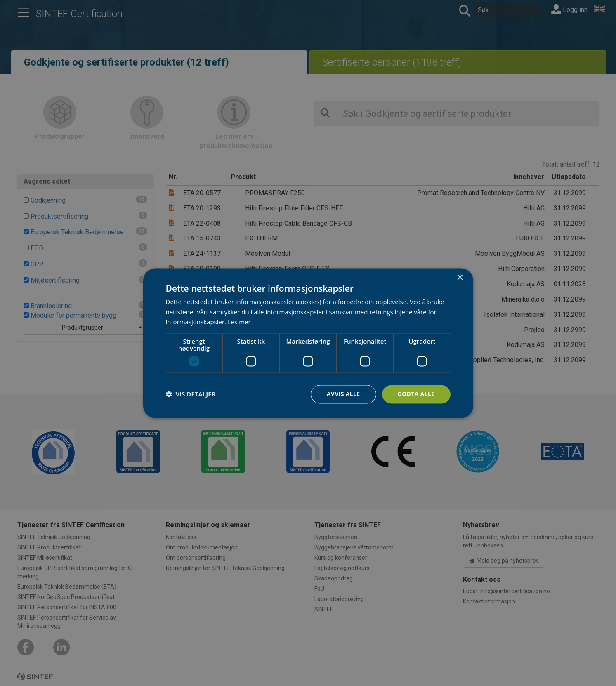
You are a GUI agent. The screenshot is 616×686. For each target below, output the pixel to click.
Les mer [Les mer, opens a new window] (239, 322)
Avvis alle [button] (343, 394)
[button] (191, 394)
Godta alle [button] (416, 394)
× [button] (460, 278)
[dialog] (308, 343)
